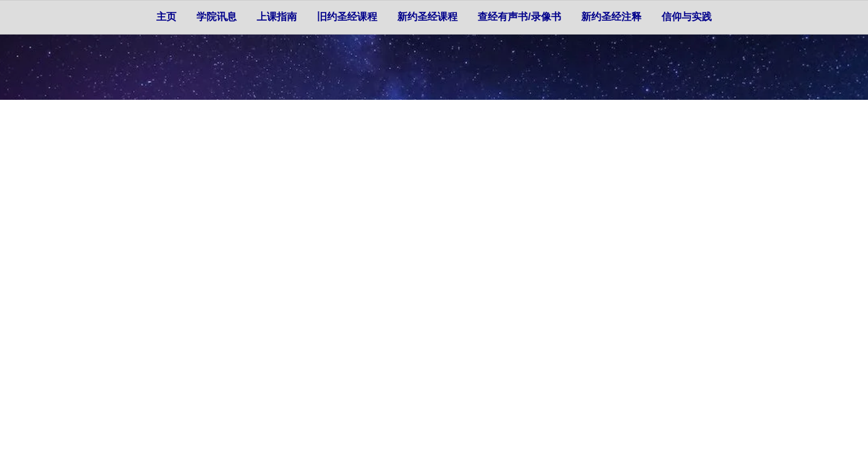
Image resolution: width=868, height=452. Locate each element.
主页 (166, 17)
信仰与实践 (687, 17)
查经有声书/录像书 (519, 17)
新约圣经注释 (611, 17)
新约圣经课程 (427, 17)
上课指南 (277, 17)
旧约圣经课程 (347, 17)
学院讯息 (217, 17)
